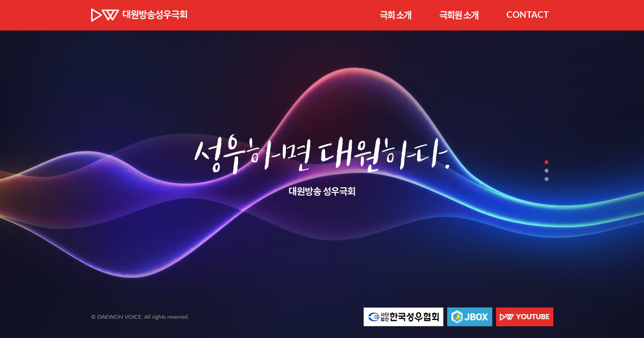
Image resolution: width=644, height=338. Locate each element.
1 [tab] (547, 162)
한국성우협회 (403, 317)
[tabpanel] (322, 169)
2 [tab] (547, 171)
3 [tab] (547, 179)
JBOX (470, 317)
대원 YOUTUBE (525, 317)
